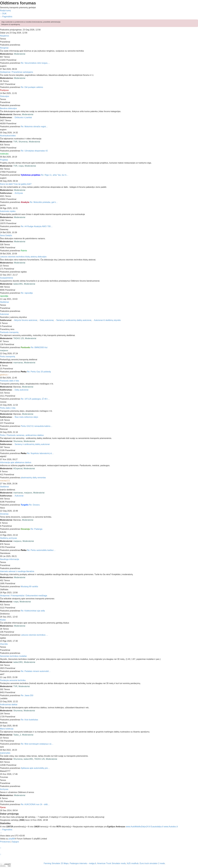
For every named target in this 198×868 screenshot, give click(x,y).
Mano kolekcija (7, 729)
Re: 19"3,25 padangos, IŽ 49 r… (35, 399)
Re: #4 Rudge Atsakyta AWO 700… (37, 226)
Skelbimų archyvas (8, 538)
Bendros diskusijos (8, 108)
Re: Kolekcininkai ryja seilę (33, 611)
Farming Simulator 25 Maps (56, 863)
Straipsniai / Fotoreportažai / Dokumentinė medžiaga (24, 596)
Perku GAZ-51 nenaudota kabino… (37, 426)
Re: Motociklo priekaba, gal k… (44, 202)
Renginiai (4, 48)
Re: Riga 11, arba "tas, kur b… (55, 175)
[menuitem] (3, 14)
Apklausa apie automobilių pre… (35, 768)
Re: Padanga (36, 529)
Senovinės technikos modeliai (13, 656)
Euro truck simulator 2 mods (152, 863)
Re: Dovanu (34, 505)
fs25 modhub (133, 863)
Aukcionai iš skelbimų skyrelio (106, 320)
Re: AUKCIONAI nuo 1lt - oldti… (35, 804)
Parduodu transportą (9, 332)
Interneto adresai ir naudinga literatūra (17, 571)
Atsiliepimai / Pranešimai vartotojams (16, 72)
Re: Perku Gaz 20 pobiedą (39, 372)
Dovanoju (4, 514)
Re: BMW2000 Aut (39, 347)
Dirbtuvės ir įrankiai (22, 117)
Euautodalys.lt (157, 827)
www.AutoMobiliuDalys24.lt (138, 827)
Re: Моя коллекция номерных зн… (37, 744)
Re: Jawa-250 (27, 695)
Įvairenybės (5, 753)
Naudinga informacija (9, 559)
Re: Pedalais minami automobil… (36, 671)
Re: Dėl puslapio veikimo (32, 87)
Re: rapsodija (27, 293)
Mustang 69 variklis (29, 587)
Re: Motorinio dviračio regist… (34, 127)
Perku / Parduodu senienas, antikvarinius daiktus (22, 435)
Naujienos (4, 36)
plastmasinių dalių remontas (33, 478)
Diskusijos (5, 96)
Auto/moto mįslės (8, 211)
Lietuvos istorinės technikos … (34, 635)
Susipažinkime (7, 278)
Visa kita (4, 644)
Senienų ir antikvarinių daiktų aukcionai (73, 320)
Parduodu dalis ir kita (9, 381)
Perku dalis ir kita (8, 408)
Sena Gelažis (6, 235)
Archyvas (18, 193)
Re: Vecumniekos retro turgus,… (35, 63)
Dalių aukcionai (46, 320)
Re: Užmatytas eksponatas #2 (34, 151)
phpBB (12, 839)
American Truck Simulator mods (111, 863)
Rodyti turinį (5, 11)
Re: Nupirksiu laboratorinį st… (40, 453)
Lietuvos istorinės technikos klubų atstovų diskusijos (23, 257)
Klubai (3, 620)
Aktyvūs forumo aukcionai (25, 320)
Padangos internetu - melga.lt (83, 863)
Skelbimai (4, 302)
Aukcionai (4, 314)
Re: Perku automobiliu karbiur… (41, 550)
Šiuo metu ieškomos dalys (26, 417)
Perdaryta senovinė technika (13, 680)
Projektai (4, 160)
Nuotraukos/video (8, 136)
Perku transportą (7, 357)
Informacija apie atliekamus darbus (16, 462)
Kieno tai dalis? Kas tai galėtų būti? (16, 184)
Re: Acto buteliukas (29, 720)
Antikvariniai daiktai (9, 705)
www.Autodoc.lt (171, 827)
